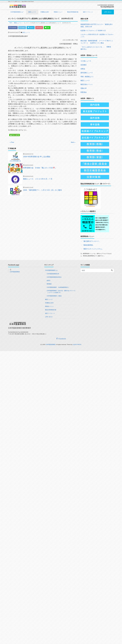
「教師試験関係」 (88, 245)
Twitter (22, 28)
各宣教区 (84, 65)
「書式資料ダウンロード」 (91, 241)
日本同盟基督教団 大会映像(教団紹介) (58, 287)
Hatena (31, 28)
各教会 (83, 69)
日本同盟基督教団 (15, 272)
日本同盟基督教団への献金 (54, 296)
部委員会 (84, 92)
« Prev (12, 142)
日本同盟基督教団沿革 (53, 274)
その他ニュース (86, 61)
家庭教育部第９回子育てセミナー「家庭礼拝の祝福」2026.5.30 (97, 26)
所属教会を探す (45, 12)
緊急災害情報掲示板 (73, 12)
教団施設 (49, 284)
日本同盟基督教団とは (17, 12)
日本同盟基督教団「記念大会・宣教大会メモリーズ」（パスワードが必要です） (62, 292)
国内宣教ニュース (87, 73)
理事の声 (84, 88)
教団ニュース (32, 12)
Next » (73, 142)
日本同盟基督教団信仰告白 (54, 277)
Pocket (39, 28)
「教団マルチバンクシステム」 (93, 249)
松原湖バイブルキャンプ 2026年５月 (93, 31)
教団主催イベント (87, 84)
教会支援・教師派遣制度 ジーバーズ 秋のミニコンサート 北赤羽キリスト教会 (97, 42)
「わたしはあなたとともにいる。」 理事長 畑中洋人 (97, 48)
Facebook (13, 28)
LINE (47, 28)
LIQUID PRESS (77, 344)
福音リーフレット (88, 12)
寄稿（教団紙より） (87, 77)
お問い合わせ (108, 12)
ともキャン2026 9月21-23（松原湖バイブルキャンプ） (97, 36)
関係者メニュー (58, 12)
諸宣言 (49, 281)
